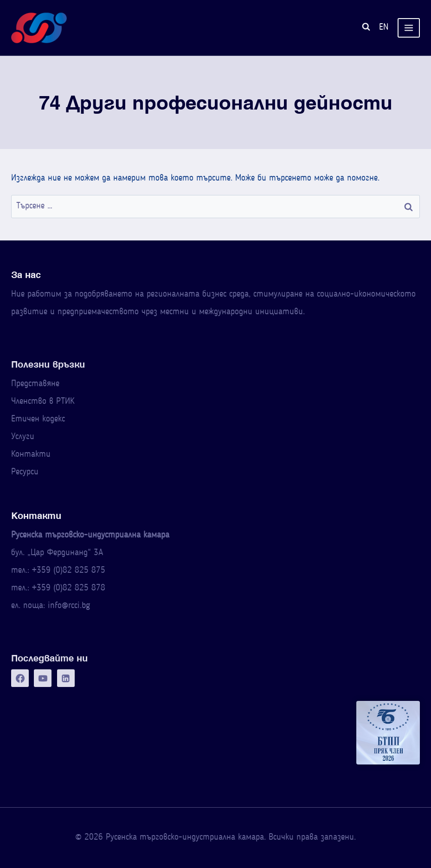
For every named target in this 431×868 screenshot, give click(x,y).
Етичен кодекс (38, 419)
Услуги (23, 437)
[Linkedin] (66, 678)
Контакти (31, 455)
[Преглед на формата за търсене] (366, 28)
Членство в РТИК (43, 402)
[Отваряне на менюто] (409, 28)
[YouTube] (43, 678)
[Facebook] (20, 678)
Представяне (35, 384)
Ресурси (25, 472)
